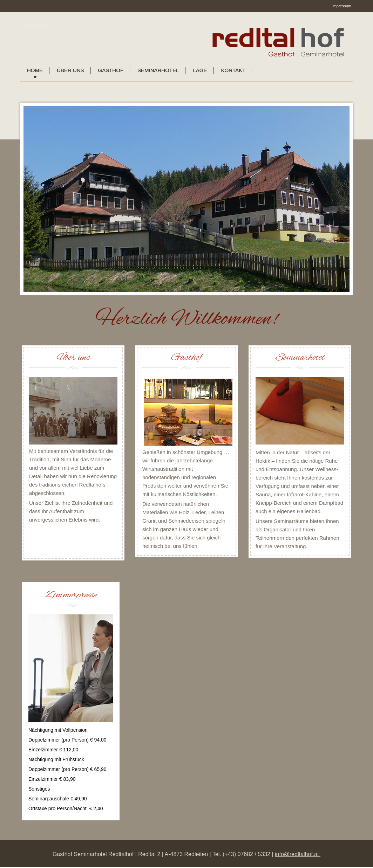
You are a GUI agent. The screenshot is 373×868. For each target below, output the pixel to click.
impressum (342, 6)
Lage (200, 70)
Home (35, 70)
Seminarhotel (158, 70)
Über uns (70, 70)
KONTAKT (233, 70)
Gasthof (111, 70)
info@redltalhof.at (298, 854)
